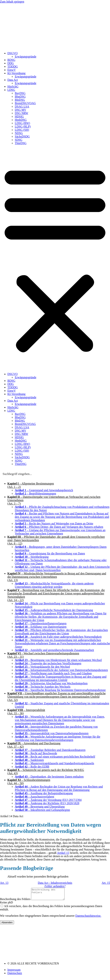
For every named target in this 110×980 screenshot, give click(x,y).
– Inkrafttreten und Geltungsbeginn (42, 810)
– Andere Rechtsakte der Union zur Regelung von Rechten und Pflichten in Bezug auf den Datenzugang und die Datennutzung (59, 788)
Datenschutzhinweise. (88, 918)
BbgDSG (20, 96)
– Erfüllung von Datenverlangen (41, 627)
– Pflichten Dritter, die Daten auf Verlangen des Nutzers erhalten (59, 527)
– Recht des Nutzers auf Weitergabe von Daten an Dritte (54, 523)
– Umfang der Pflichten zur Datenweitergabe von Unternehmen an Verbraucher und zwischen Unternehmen (60, 532)
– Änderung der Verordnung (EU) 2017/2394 (48, 800)
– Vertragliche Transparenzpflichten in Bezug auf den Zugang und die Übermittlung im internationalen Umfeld (61, 678)
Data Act (13, 80)
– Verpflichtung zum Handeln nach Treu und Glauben (53, 673)
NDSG (19, 133)
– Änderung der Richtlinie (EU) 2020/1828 (47, 803)
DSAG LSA (22, 106)
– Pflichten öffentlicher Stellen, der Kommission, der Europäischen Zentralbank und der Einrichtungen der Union (61, 632)
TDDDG (13, 67)
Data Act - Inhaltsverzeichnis (55, 883)
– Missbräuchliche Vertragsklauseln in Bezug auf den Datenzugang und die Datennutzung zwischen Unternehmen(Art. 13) (57, 577)
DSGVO (12, 53)
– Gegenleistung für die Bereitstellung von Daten (50, 553)
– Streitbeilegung (32, 557)
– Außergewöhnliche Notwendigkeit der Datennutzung (54, 610)
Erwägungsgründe (26, 57)
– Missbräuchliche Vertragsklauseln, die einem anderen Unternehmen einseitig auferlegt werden (54, 585)
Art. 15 (106, 883)
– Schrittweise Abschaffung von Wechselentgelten (51, 683)
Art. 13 (4, 883)
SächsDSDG (22, 136)
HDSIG (19, 116)
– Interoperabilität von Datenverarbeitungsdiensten (52, 733)
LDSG (11, 90)
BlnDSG (20, 100)
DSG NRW (21, 113)
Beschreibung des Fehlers (16, 901)
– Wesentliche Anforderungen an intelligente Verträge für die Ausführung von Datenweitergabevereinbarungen (57, 738)
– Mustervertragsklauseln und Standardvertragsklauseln (54, 763)
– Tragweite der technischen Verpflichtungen (48, 663)
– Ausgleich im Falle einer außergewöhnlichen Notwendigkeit (58, 637)
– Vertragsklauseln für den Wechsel (42, 667)
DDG (11, 63)
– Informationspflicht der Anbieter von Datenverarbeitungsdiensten (61, 670)
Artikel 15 (63, 853)
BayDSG (20, 93)
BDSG (11, 60)
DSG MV (21, 110)
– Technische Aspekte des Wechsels (43, 687)
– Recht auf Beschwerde (36, 753)
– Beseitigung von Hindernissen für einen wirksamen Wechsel (58, 660)
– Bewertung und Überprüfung (40, 807)
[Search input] (55, 474)
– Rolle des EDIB (32, 767)
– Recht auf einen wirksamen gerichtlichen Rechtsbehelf (55, 757)
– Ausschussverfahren (34, 797)
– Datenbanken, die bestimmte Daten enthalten (49, 777)
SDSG (19, 140)
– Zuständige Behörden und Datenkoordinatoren (50, 750)
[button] (55, 259)
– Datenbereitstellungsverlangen (41, 623)
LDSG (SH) (22, 130)
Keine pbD (6, 905)
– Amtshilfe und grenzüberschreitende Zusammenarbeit (54, 650)
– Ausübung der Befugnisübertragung (44, 793)
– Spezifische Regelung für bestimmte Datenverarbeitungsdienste (60, 690)
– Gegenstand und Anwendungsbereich (44, 490)
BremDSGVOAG (25, 103)
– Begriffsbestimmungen (35, 494)
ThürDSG (21, 143)
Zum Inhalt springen (12, 2)
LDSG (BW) (22, 123)
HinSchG (13, 86)
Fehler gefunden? (55, 886)
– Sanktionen (29, 760)
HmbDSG (21, 120)
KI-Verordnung (16, 73)
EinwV (12, 70)
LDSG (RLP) (23, 126)
